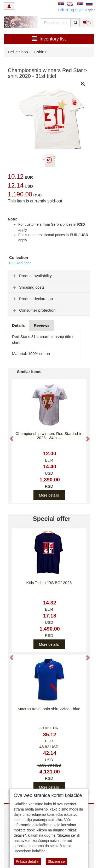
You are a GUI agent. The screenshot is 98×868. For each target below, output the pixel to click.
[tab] (49, 276)
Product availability (32, 276)
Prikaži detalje (27, 861)
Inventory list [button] (49, 39)
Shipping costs (28, 287)
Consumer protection (34, 310)
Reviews (42, 325)
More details (49, 495)
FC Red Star (20, 263)
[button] (9, 436)
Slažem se (56, 861)
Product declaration (32, 299)
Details (18, 325)
